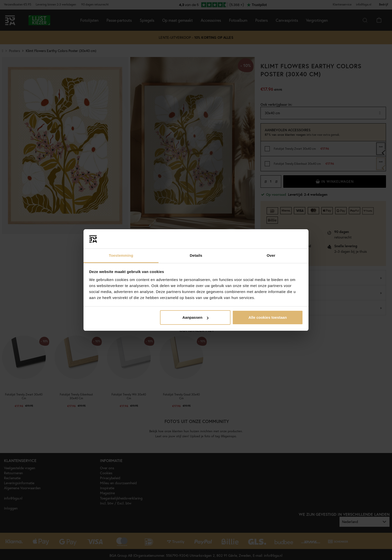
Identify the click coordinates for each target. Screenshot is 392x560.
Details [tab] (196, 255)
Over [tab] (271, 255)
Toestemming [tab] (121, 255)
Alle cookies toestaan (268, 317)
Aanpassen (195, 317)
